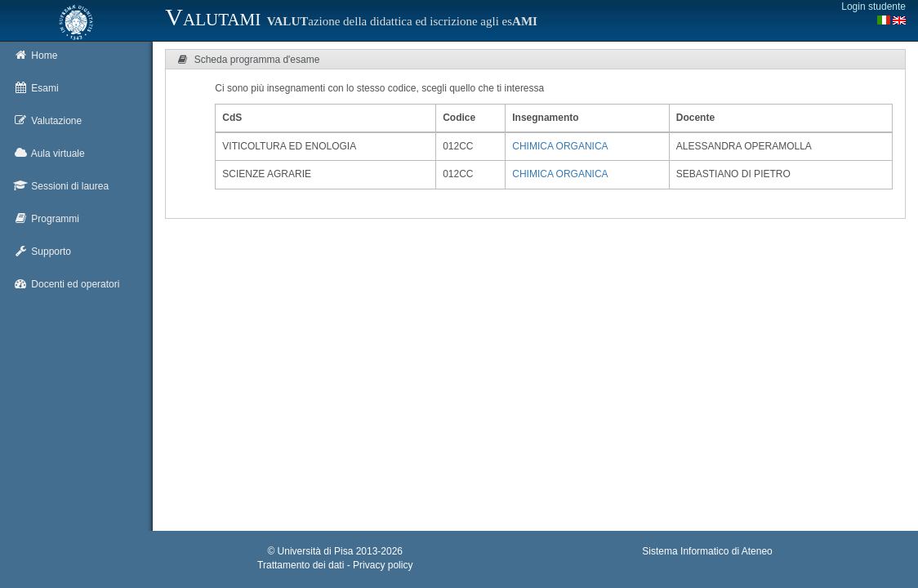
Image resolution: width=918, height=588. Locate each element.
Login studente (873, 7)
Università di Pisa (316, 551)
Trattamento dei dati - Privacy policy (335, 565)
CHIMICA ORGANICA (560, 146)
